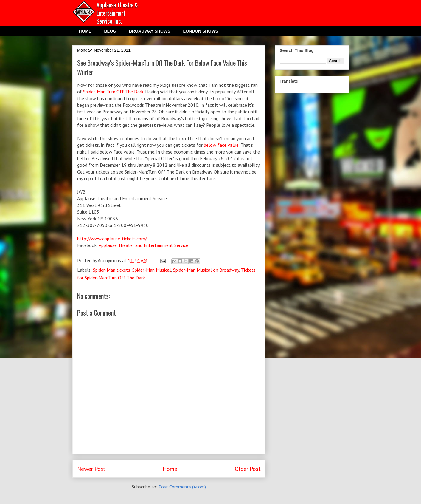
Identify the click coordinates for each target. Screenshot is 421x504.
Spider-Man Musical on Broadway (206, 270)
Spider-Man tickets (112, 270)
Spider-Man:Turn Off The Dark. (114, 92)
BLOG (110, 31)
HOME (85, 31)
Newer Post (91, 469)
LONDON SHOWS (200, 31)
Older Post (248, 469)
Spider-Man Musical (152, 270)
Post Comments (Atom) (182, 487)
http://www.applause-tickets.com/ (112, 239)
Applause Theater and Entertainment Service (143, 245)
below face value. (221, 145)
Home (170, 469)
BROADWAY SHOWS (150, 31)
